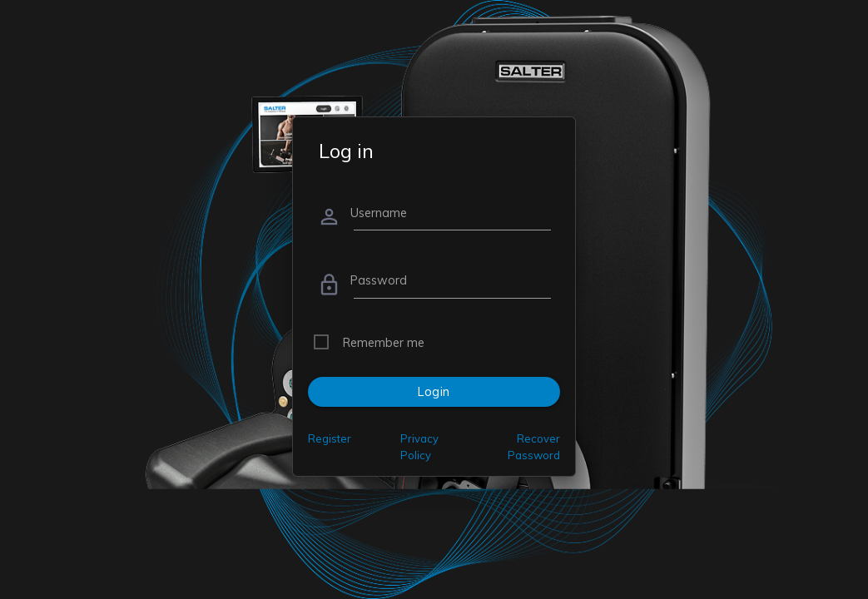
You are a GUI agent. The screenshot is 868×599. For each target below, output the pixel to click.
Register (330, 438)
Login (434, 391)
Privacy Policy (419, 447)
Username (379, 213)
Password (379, 280)
